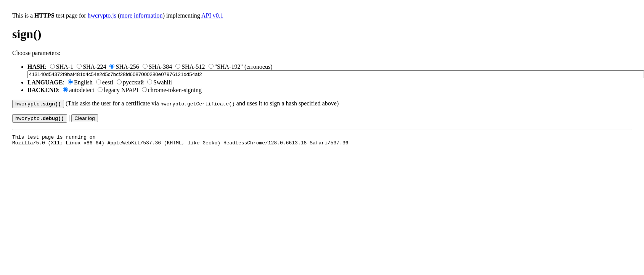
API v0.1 (212, 15)
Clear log (84, 120)
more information (141, 15)
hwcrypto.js (102, 15)
